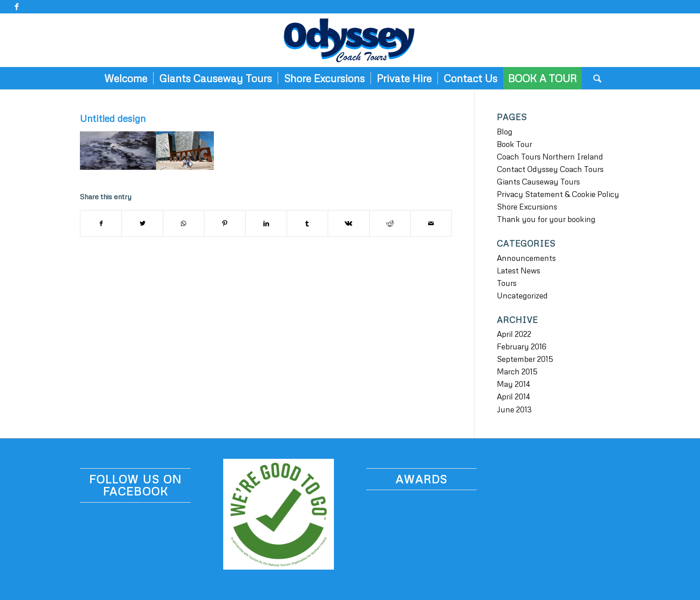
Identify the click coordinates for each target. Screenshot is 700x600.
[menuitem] (126, 78)
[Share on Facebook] (101, 223)
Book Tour (515, 144)
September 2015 (525, 359)
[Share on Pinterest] (225, 223)
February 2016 (522, 346)
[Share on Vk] (348, 223)
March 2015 (517, 371)
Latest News (519, 271)
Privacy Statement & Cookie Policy (558, 194)
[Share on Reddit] (390, 223)
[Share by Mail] (431, 223)
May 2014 (513, 384)
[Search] (594, 78)
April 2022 (514, 334)
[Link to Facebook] (17, 7)
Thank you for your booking (546, 219)
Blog (505, 132)
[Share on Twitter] (142, 223)
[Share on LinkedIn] (266, 223)
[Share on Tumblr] (307, 223)
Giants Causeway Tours (538, 182)
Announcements (526, 258)
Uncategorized (522, 296)
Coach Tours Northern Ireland (550, 157)
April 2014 (513, 397)
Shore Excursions (527, 207)
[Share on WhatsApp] (184, 223)
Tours (507, 283)
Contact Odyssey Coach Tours (550, 169)
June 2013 (514, 409)
